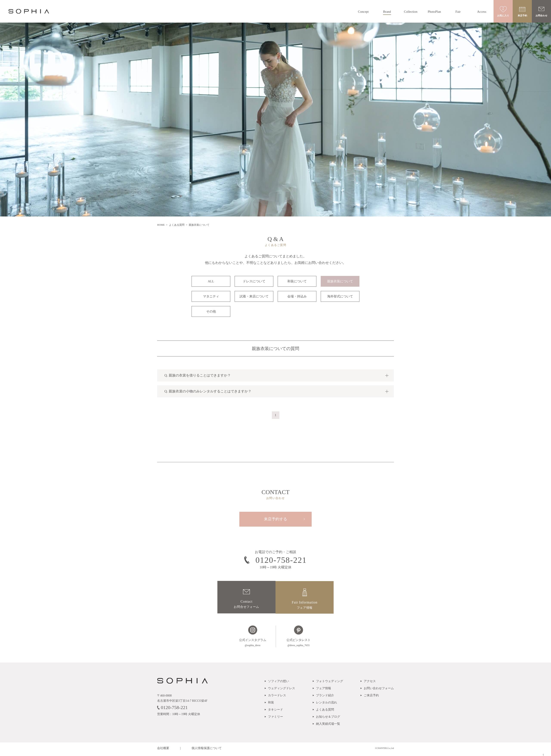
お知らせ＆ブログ (328, 719)
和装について (297, 281)
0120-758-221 (172, 709)
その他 (211, 311)
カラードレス (277, 698)
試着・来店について (254, 296)
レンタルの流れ (327, 705)
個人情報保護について (207, 750)
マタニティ (211, 296)
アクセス (370, 683)
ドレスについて (254, 281)
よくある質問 (177, 225)
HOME (161, 225)
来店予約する (275, 520)
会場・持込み (297, 296)
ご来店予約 (371, 698)
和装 (271, 705)
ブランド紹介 (325, 698)
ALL (211, 281)
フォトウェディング (330, 683)
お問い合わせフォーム (379, 690)
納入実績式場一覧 (328, 726)
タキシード (275, 712)
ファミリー (275, 719)
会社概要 (163, 750)
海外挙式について (340, 296)
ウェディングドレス (282, 690)
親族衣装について (340, 281)
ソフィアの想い (279, 683)
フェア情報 (323, 690)
